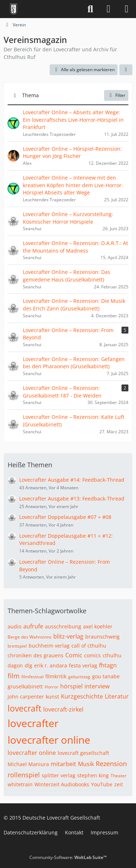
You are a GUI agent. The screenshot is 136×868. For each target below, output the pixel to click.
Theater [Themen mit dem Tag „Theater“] (119, 776)
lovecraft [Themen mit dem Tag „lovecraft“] (24, 708)
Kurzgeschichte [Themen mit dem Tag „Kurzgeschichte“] (82, 696)
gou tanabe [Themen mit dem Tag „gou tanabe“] (106, 676)
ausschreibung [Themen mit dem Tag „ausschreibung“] (63, 626)
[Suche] (90, 9)
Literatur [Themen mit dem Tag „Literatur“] (117, 696)
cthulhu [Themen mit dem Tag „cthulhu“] (112, 655)
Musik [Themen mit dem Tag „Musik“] (86, 764)
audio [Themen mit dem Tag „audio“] (15, 626)
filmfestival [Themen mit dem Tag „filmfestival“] (32, 677)
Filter (116, 95)
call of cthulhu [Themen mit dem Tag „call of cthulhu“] (89, 646)
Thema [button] (30, 95)
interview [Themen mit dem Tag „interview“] (97, 686)
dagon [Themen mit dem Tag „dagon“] (15, 665)
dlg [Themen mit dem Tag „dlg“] (28, 665)
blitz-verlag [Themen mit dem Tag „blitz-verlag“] (68, 636)
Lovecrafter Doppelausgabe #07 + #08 (65, 517)
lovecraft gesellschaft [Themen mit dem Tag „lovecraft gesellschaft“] (83, 753)
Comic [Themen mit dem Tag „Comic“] (74, 655)
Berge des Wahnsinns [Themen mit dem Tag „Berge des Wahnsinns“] (30, 637)
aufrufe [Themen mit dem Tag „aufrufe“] (33, 626)
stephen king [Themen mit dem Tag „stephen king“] (93, 775)
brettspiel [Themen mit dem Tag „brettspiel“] (17, 646)
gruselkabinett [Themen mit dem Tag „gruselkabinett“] (25, 686)
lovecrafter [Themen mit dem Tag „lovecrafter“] (33, 723)
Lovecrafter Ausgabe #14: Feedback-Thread (72, 480)
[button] (126, 70)
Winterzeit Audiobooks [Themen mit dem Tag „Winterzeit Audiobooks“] (62, 784)
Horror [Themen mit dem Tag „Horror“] (51, 687)
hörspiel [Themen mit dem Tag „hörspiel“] (71, 686)
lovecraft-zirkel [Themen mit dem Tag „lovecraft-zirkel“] (63, 709)
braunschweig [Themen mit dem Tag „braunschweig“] (102, 637)
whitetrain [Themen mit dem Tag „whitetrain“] (20, 784)
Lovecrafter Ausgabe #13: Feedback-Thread (72, 499)
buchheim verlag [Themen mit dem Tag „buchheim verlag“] (49, 646)
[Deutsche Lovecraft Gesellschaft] (14, 9)
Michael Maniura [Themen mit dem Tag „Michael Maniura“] (28, 764)
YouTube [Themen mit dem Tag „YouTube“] (102, 784)
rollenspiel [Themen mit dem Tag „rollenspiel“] (24, 775)
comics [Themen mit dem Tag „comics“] (92, 655)
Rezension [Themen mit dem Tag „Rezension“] (111, 764)
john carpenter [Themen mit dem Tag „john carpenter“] (26, 697)
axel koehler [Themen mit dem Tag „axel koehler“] (98, 626)
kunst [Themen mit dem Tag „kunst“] (52, 697)
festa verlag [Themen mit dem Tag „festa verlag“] (83, 665)
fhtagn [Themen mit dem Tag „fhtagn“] (108, 665)
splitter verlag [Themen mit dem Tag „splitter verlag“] (59, 775)
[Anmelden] (108, 9)
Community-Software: (68, 857)
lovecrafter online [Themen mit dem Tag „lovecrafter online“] (49, 740)
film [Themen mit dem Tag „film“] (14, 676)
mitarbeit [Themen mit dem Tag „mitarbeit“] (63, 764)
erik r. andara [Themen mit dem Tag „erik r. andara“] (51, 665)
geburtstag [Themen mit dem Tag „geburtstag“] (79, 677)
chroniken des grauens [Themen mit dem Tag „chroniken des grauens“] (36, 655)
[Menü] (127, 9)
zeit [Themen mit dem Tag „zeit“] (119, 784)
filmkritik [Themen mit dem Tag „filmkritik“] (56, 676)
